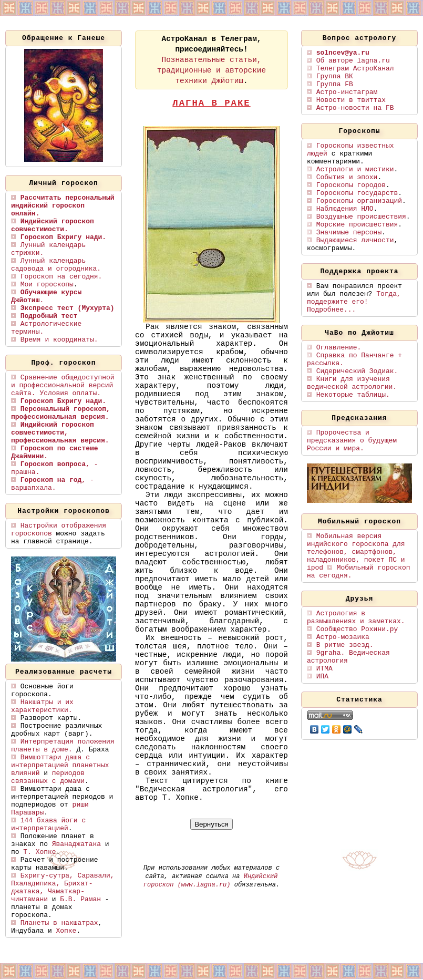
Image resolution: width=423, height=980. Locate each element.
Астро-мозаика (343, 637)
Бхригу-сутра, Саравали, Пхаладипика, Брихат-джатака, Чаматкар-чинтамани (63, 888)
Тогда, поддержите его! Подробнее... (354, 302)
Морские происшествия (357, 225)
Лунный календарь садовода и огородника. (56, 265)
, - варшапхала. (53, 484)
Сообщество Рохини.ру (357, 629)
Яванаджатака (76, 844)
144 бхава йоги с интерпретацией (48, 824)
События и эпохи (347, 177)
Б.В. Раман (80, 899)
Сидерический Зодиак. (357, 371)
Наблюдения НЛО (345, 209)
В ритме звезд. (345, 645)
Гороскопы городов (351, 185)
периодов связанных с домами (48, 777)
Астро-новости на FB (355, 108)
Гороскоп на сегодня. (61, 277)
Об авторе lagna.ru (353, 61)
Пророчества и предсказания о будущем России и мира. (352, 441)
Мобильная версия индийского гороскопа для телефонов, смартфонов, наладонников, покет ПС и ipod (356, 552)
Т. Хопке (39, 852)
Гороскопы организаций (359, 201)
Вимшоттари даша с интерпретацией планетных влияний (60, 765)
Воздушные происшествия (361, 217)
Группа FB (335, 84)
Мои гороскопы (47, 285)
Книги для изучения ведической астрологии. (352, 383)
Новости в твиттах (351, 100)
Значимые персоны (349, 233)
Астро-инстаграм (347, 92)
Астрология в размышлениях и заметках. (356, 617)
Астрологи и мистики (355, 169)
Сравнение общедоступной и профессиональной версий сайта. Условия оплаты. (63, 385)
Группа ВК (335, 76)
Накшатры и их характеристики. (42, 706)
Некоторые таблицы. (353, 395)
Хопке (66, 931)
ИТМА (324, 669)
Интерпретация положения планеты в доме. (63, 746)
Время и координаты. (59, 340)
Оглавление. (339, 348)
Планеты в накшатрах (59, 923)
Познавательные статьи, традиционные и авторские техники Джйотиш (211, 70)
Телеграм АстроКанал (355, 69)
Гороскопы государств (357, 193)
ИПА (322, 677)
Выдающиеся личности (355, 240)
